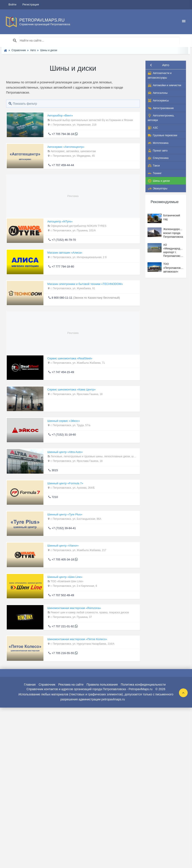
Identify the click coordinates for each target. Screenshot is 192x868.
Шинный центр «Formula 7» (65, 483)
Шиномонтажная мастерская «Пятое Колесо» (77, 639)
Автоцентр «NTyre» (60, 221)
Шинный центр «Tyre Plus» (65, 514)
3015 (55, 470)
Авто (166, 65)
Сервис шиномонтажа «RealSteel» (70, 358)
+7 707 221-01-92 (63, 626)
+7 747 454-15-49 (63, 372)
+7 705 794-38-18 (63, 134)
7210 (55, 497)
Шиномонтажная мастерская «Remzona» (74, 608)
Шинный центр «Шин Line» (65, 577)
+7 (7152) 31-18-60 (64, 435)
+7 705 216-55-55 (63, 653)
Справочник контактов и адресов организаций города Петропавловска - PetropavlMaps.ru (89, 689)
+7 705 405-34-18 (63, 559)
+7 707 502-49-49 (63, 595)
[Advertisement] (73, 192)
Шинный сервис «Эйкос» (64, 421)
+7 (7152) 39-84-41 (64, 528)
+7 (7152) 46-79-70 (64, 240)
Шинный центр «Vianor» (63, 546)
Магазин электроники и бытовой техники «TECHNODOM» (85, 284)
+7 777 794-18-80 (63, 267)
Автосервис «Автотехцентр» (66, 147)
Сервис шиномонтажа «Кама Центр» (71, 389)
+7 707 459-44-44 (63, 165)
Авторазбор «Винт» (60, 115)
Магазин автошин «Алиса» (65, 253)
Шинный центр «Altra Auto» (65, 452)
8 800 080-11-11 (62, 298)
